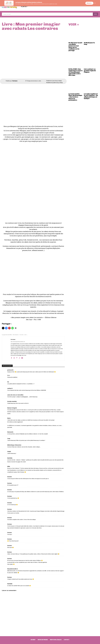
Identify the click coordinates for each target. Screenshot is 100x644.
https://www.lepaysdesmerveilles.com (18, 342)
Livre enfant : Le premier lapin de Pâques (90, 71)
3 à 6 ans (21, 335)
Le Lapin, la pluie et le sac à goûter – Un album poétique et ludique (91, 97)
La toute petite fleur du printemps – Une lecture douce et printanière (75, 97)
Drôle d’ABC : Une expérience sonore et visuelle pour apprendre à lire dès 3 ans (76, 73)
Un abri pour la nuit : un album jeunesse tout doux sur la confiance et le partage (75, 47)
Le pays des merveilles (7, 335)
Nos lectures (16, 335)
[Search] (95, 14)
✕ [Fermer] (95, 3)
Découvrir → (89, 3)
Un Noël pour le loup (89, 44)
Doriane (15, 81)
